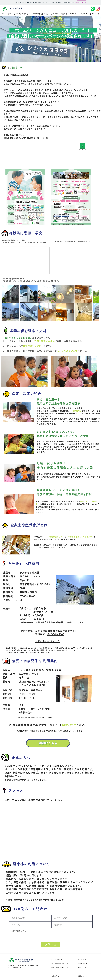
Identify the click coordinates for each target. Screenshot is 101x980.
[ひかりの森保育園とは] (60, 963)
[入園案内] (60, 976)
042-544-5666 (17, 138)
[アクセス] (86, 968)
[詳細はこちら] (48, 743)
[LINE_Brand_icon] (93, 9)
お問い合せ (68, 725)
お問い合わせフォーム (47, 641)
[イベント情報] (57, 959)
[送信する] (51, 945)
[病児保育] (86, 959)
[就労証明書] (82, 147)
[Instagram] (98, 9)
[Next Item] (95, 303)
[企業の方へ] (86, 963)
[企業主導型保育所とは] (60, 968)
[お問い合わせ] (86, 976)
